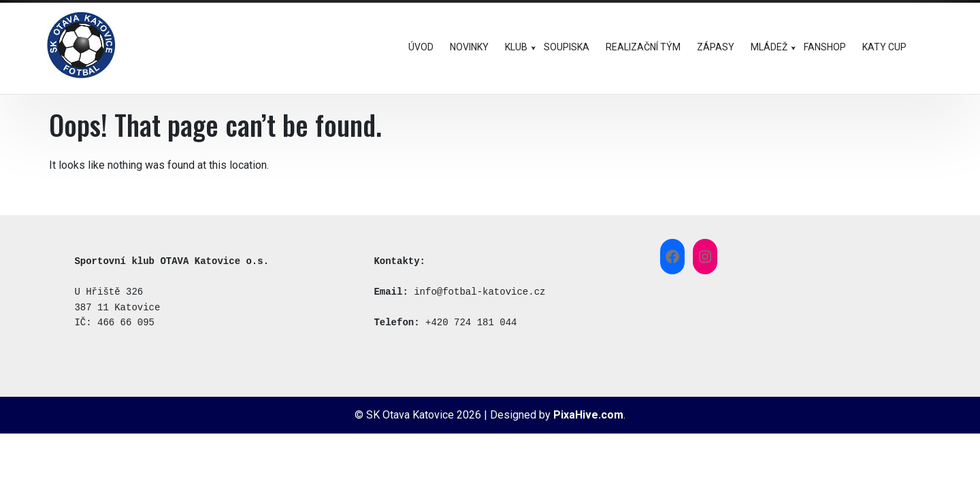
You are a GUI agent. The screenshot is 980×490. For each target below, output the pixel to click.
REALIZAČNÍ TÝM (643, 47)
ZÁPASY (716, 47)
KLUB (516, 47)
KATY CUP (884, 47)
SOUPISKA (567, 47)
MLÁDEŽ (769, 47)
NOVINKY (469, 47)
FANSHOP (825, 47)
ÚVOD (421, 47)
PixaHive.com (588, 415)
